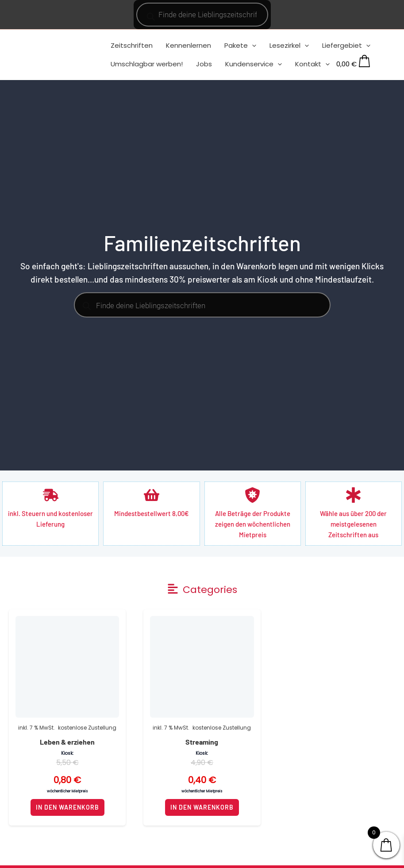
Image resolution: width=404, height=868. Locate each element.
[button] (202, 590)
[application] (252, 45)
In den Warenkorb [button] (67, 807)
